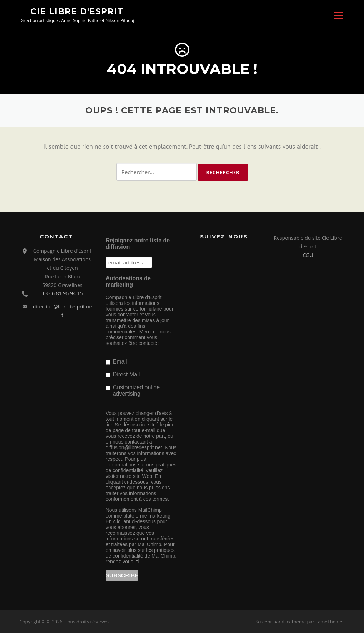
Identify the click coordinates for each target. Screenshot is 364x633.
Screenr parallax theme (281, 622)
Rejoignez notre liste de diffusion (138, 244)
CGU (308, 255)
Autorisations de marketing (128, 281)
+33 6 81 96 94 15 (62, 293)
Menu (338, 15)
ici (137, 562)
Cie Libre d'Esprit (77, 11)
